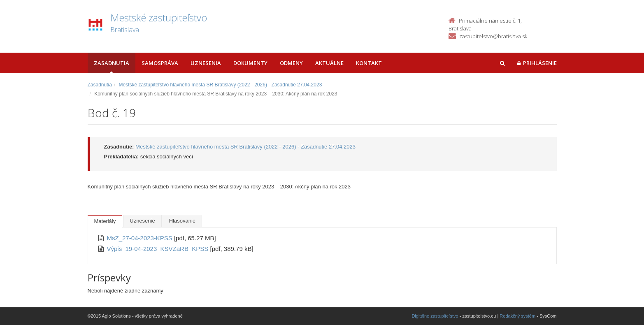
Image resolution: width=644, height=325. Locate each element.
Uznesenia (206, 63)
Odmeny (291, 63)
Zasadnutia (112, 63)
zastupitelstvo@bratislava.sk (493, 36)
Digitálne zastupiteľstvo (435, 316)
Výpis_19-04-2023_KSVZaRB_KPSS (159, 249)
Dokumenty (250, 63)
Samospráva (160, 63)
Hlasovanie (182, 221)
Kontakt (369, 63)
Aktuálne (329, 63)
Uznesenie (142, 221)
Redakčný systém (517, 316)
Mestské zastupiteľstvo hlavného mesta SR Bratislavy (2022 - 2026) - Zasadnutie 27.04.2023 (221, 85)
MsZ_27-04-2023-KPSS (141, 238)
